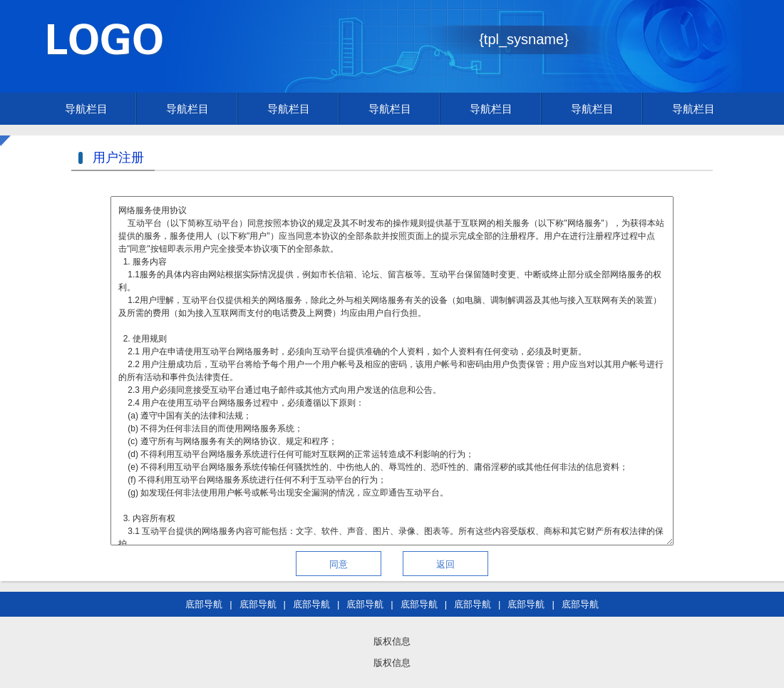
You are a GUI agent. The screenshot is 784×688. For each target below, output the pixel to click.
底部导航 (204, 604)
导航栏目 (86, 109)
